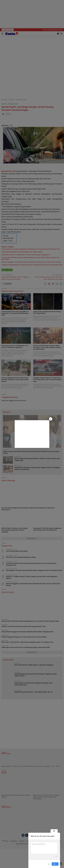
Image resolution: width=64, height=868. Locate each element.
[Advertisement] (32, 434)
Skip (49, 864)
